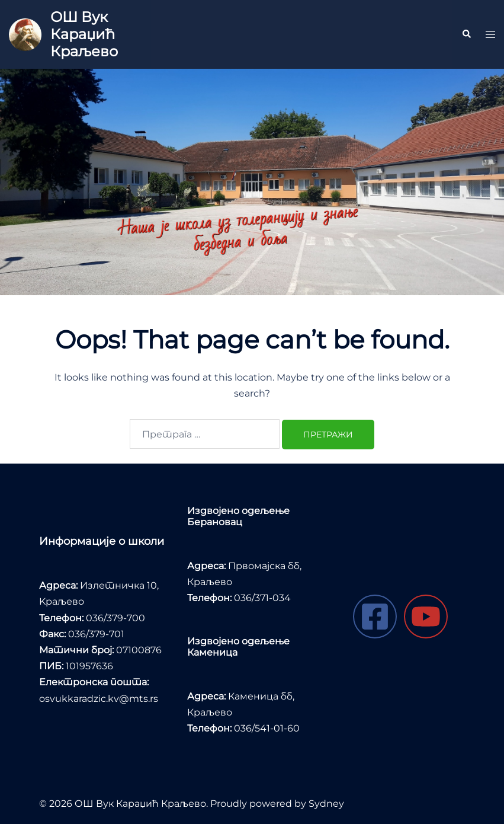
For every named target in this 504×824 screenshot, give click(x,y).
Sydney (326, 804)
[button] (466, 34)
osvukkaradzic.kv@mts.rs (99, 699)
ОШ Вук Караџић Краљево (84, 34)
